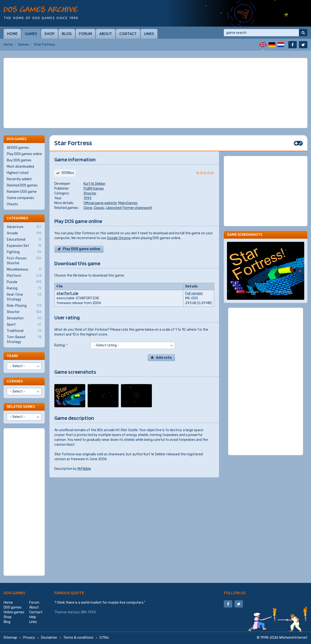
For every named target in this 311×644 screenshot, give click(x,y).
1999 (88, 198)
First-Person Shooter (24, 261)
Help (33, 617)
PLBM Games (94, 189)
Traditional (24, 331)
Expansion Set (24, 246)
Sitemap (10, 638)
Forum (85, 34)
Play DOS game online (81, 249)
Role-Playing (24, 306)
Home (12, 34)
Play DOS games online (24, 154)
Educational (24, 240)
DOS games (14, 593)
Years (12, 356)
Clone (88, 208)
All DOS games (18, 148)
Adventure (24, 227)
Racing (24, 288)
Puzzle (24, 282)
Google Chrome (119, 238)
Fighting (24, 252)
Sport (24, 325)
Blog (67, 34)
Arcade (24, 233)
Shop (49, 34)
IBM (84, 612)
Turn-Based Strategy (24, 339)
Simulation (24, 318)
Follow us (235, 593)
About (106, 34)
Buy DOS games (19, 160)
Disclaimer (49, 638)
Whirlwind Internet (293, 638)
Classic (99, 208)
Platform (24, 276)
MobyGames (128, 203)
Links (149, 34)
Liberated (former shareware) (129, 208)
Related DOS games (22, 185)
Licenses (15, 381)
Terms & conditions (78, 638)
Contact (128, 34)
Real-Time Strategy (24, 297)
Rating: (61, 345)
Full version (194, 293)
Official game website (100, 203)
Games (31, 34)
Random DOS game (22, 192)
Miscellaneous (24, 270)
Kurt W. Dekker (95, 184)
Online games (14, 612)
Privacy (29, 638)
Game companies (20, 198)
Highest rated (18, 173)
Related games (21, 406)
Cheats (12, 204)
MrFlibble (84, 469)
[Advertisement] (155, 93)
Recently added (19, 179)
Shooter (90, 193)
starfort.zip (67, 293)
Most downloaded (20, 167)
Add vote (164, 358)
